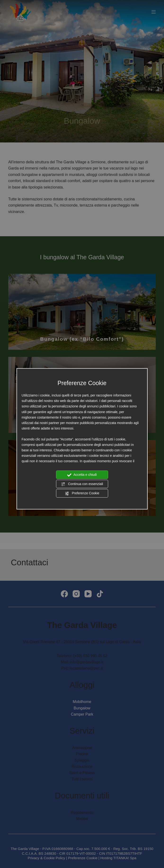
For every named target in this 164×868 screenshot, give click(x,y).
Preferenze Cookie (82, 493)
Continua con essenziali (82, 484)
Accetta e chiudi (82, 475)
